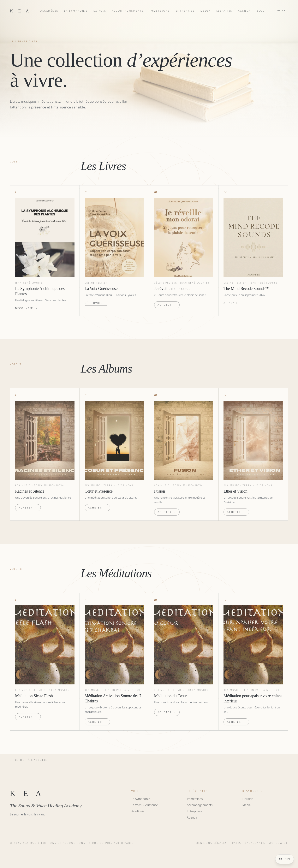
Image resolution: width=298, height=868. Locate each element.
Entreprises (194, 811)
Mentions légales (211, 843)
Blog (261, 11)
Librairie (224, 11)
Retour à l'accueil (29, 760)
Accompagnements (128, 11)
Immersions (160, 11)
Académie (138, 811)
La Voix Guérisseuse (145, 805)
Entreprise (185, 11)
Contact (281, 10)
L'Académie (49, 11)
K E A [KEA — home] (20, 11)
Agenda (244, 11)
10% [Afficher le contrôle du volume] (288, 859)
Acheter (167, 305)
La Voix (100, 11)
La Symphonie (76, 11)
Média (206, 11)
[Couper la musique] (280, 859)
